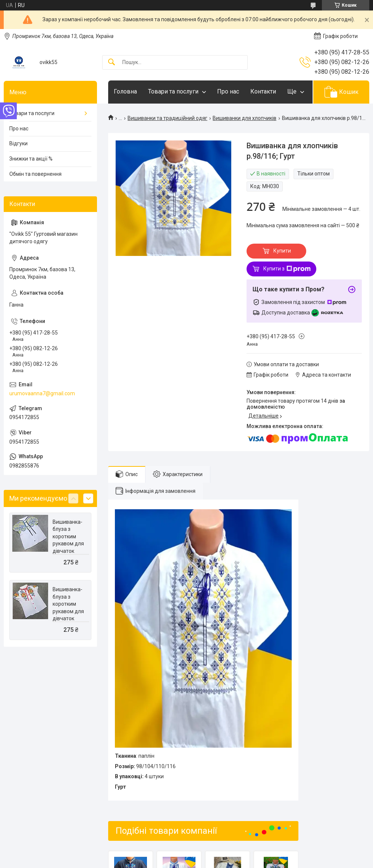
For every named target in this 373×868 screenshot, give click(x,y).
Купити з (287, 269)
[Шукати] (112, 62)
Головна (125, 91)
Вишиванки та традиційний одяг (167, 118)
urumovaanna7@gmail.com (42, 393)
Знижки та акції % (31, 159)
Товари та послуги (173, 91)
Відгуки (18, 143)
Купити (282, 251)
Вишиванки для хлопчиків (245, 118)
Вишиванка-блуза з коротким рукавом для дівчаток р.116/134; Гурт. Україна (68, 544)
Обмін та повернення (35, 174)
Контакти (263, 91)
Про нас (228, 91)
